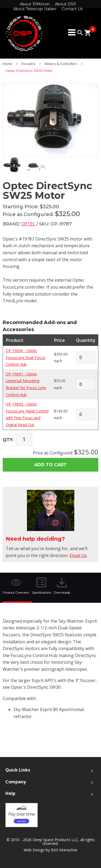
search (80, 33)
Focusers (28, 64)
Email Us (78, 555)
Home (7, 64)
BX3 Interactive (64, 850)
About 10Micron (35, 4)
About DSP (66, 4)
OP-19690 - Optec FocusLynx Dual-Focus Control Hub (25, 357)
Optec (28, 224)
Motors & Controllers (61, 64)
